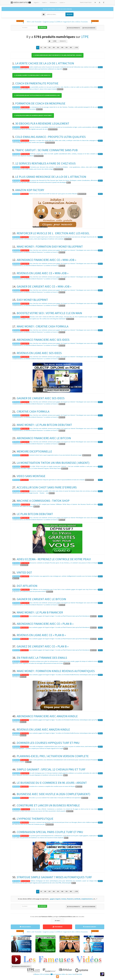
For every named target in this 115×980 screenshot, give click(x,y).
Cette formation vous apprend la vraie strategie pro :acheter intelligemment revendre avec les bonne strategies (64, 576)
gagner (52, 899)
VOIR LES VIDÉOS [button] (25, 927)
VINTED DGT (24, 572)
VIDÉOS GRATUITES (21, 2)
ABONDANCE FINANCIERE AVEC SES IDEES (43, 340)
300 (62, 47)
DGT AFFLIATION (27, 586)
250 (58, 47)
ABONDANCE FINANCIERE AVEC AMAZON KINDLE (47, 716)
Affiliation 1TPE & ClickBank (42, 974)
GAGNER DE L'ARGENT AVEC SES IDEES (41, 398)
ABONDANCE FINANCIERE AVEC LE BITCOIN (44, 438)
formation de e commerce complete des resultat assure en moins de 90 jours (52, 786)
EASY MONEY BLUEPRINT (32, 300)
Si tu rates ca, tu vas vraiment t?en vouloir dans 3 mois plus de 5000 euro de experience (55, 798)
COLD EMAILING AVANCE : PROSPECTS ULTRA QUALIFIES (50, 137)
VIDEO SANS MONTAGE (31, 476)
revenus (64, 899)
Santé (45, 2)
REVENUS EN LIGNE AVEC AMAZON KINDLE (43, 729)
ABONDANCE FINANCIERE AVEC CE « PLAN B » (45, 624)
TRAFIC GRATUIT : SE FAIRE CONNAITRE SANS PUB (46, 150)
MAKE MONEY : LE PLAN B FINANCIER (40, 612)
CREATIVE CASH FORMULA (33, 411)
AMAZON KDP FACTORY (30, 190)
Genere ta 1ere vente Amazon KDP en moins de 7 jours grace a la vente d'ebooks (53, 194)
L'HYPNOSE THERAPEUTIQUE (35, 819)
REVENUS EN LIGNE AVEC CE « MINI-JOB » (43, 273)
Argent (37, 2)
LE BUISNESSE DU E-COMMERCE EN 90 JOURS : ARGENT (52, 783)
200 (54, 47)
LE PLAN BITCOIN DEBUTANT (35, 514)
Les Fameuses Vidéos (58, 974)
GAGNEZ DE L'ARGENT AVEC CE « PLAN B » (43, 646)
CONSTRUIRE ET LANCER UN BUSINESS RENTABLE (48, 805)
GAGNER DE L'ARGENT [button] (90, 927)
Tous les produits (73, 28)
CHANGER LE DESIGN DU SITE (21, 966)
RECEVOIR (69, 14)
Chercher (42, 27)
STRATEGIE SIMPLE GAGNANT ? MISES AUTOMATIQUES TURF (54, 877)
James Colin (72, 974)
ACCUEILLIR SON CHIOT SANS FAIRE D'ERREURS (47, 487)
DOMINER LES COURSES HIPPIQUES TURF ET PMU (48, 743)
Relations (53, 2)
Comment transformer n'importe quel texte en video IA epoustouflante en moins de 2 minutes (57, 480)
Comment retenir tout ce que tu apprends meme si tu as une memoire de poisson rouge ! (55, 455)
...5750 (76, 47)
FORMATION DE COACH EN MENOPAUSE (40, 103)
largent (58, 899)
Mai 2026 (79, 974)
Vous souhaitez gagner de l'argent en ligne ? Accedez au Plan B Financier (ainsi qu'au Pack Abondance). (59, 616)
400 (71, 47)
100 (45, 47)
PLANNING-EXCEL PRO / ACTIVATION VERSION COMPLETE (53, 756)
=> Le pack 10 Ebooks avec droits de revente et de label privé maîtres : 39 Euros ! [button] (57, 55)
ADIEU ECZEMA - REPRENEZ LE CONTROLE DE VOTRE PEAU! (54, 559)
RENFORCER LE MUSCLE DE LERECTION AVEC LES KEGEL (53, 233)
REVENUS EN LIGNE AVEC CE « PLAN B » (41, 635)
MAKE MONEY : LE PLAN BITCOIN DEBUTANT (44, 425)
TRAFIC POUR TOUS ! (86, 2)
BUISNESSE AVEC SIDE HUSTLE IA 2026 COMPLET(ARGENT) (53, 794)
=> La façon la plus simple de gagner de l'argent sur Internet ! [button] (33, 115)
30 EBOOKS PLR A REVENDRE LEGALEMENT (42, 123)
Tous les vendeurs (89, 28)
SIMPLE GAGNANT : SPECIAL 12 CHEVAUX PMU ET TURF (51, 769)
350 (66, 47)
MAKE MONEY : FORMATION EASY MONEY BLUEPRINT (50, 246)
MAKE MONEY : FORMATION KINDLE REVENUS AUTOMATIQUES (56, 671)
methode (77, 899)
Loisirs (62, 2)
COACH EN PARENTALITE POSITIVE (37, 83)
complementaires (87, 899)
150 (49, 47)
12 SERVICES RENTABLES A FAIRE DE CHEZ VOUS (45, 163)
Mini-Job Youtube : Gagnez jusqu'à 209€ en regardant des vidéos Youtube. (57, 22)
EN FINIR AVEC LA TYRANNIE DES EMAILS (42, 658)
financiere (70, 899)
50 (41, 47)
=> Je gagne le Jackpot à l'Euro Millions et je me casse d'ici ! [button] (32, 75)
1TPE (85, 37)
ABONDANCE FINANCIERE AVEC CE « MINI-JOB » (46, 260)
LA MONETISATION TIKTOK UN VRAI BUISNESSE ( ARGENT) (53, 463)
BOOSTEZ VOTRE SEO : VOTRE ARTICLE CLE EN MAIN (49, 313)
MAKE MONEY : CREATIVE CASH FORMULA (43, 326)
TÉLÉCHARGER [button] (57, 927)
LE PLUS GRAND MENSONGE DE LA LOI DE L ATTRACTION (51, 177)
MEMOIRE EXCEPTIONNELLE (34, 451)
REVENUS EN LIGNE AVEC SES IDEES (39, 353)
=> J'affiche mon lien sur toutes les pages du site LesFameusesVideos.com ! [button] (37, 95)
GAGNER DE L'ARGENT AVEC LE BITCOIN (41, 599)
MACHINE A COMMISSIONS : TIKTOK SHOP (43, 501)
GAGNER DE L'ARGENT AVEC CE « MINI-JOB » (44, 286)
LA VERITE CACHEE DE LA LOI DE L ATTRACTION (45, 63)
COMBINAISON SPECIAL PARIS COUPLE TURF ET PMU (50, 832)
